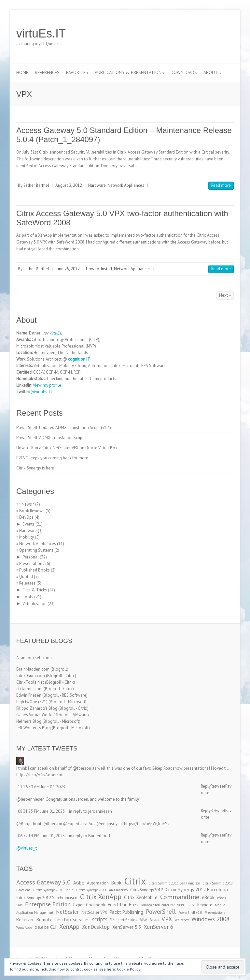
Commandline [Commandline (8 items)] (180, 897)
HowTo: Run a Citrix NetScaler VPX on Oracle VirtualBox (67, 448)
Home (22, 72)
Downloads (184, 72)
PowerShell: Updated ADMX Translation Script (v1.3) (64, 428)
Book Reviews (32, 511)
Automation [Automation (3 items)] (98, 883)
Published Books (35, 570)
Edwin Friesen (29, 695)
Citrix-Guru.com (31, 676)
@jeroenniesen (30, 799)
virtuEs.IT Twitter (198, 34)
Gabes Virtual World (34, 715)
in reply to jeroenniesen (90, 811)
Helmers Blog (29, 721)
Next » (225, 295)
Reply (206, 786)
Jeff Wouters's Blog (34, 728)
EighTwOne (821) (32, 702)
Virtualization (35, 604)
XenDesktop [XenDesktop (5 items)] (96, 927)
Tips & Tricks (35, 590)
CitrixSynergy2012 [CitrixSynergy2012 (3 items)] (147, 890)
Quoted (26, 577)
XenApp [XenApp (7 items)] (69, 927)
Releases (27, 583)
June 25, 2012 (68, 269)
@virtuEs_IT (42, 392)
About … (213, 72)
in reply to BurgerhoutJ (90, 836)
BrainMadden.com (33, 669)
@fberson (82, 768)
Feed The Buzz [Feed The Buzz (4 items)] (123, 905)
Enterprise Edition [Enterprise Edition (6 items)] (48, 904)
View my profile (47, 385)
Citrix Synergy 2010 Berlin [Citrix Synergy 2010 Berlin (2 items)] (53, 890)
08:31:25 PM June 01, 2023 (41, 811)
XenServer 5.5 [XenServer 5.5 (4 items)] (127, 927)
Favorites (77, 72)
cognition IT (79, 359)
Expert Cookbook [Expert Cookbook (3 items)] (89, 905)
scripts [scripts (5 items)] (100, 919)
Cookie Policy (129, 969)
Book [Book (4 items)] (116, 883)
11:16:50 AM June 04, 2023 (42, 787)
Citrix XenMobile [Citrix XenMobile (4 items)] (141, 897)
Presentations (32, 564)
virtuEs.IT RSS (217, 34)
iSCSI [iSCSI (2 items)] (191, 905)
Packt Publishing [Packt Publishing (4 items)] (126, 912)
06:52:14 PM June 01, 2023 (41, 836)
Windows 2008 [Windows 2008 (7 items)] (210, 919)
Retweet (218, 786)
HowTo (93, 269)
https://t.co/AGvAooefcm (39, 775)
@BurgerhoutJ (29, 824)
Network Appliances (126, 185)
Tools (28, 597)
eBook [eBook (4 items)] (208, 897)
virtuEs (55, 333)
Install (107, 269)
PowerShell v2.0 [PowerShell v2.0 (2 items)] (190, 913)
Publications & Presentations (129, 72)
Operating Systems (36, 550)
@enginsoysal (110, 824)
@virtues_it (27, 848)
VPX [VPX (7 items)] (167, 919)
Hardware (97, 185)
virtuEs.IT (41, 33)
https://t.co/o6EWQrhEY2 (147, 824)
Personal (31, 557)
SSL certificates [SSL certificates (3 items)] (124, 920)
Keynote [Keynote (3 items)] (205, 905)
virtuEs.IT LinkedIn (208, 34)
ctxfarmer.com (29, 689)
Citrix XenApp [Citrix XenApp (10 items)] (101, 897)
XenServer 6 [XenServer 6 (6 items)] (159, 927)
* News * (27, 504)
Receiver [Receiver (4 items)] (25, 920)
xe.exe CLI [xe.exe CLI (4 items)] (46, 927)
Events (28, 524)
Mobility (27, 537)
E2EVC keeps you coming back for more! (53, 458)
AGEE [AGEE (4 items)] (79, 883)
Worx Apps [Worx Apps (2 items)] (24, 928)
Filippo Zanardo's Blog (37, 708)
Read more (221, 185)
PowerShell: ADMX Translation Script (50, 438)
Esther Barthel (36, 185)
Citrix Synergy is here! (36, 468)
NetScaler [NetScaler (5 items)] (67, 912)
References (47, 72)
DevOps (26, 517)
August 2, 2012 (69, 185)
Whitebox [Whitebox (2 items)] (182, 920)
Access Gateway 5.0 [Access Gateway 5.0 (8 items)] (43, 882)
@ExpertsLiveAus (79, 824)
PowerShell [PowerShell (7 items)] (161, 912)
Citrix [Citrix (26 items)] (135, 881)
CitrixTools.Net (30, 682)
